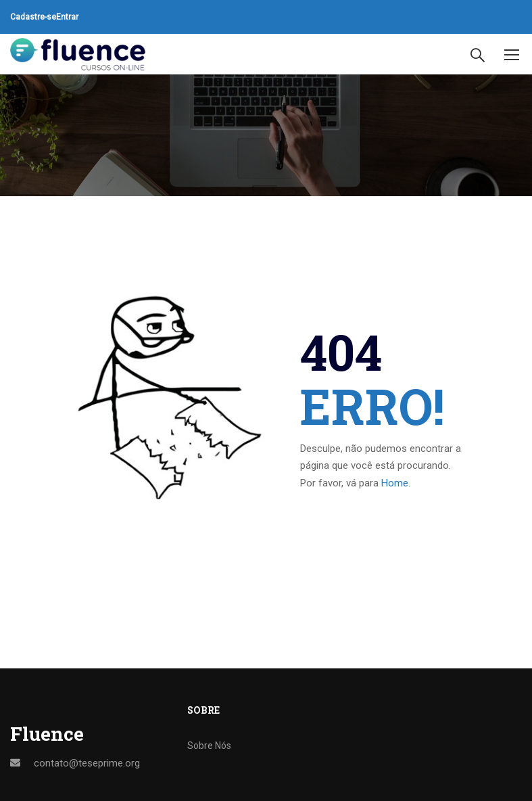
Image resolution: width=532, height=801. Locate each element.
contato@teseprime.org (87, 763)
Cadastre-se (33, 17)
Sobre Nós (209, 746)
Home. (396, 483)
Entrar (67, 17)
